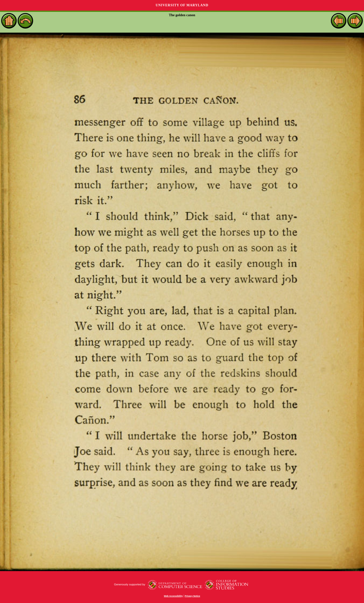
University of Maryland (182, 5)
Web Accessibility (173, 596)
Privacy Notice (192, 596)
